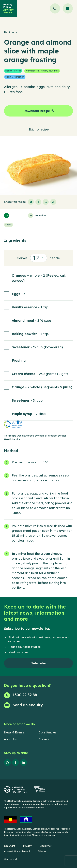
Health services (13, 71)
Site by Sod (10, 859)
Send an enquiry (28, 705)
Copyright (10, 846)
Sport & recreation (15, 77)
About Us (10, 739)
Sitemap (43, 851)
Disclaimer (45, 846)
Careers (44, 739)
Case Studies (47, 732)
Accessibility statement (17, 851)
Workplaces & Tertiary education (42, 71)
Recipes (9, 32)
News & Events (14, 732)
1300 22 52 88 (25, 695)
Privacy (27, 846)
